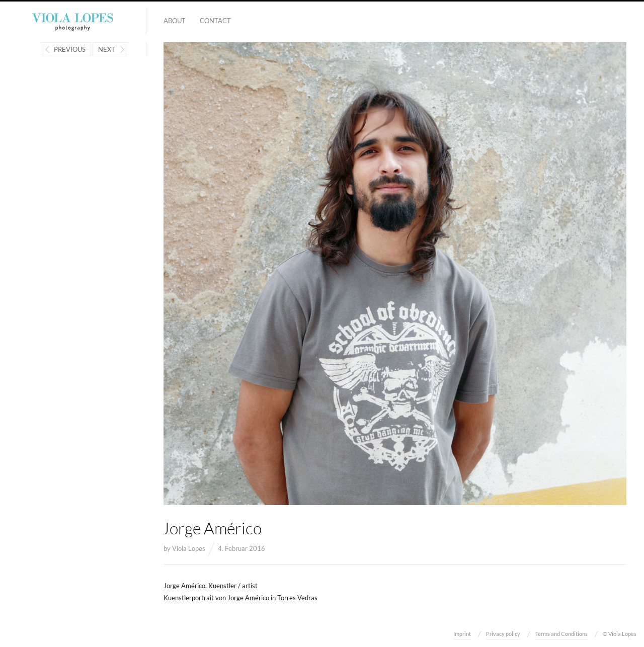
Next (107, 49)
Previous (70, 49)
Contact (215, 21)
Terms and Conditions (561, 634)
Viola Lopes (189, 548)
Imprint (462, 634)
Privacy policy (503, 634)
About (175, 21)
